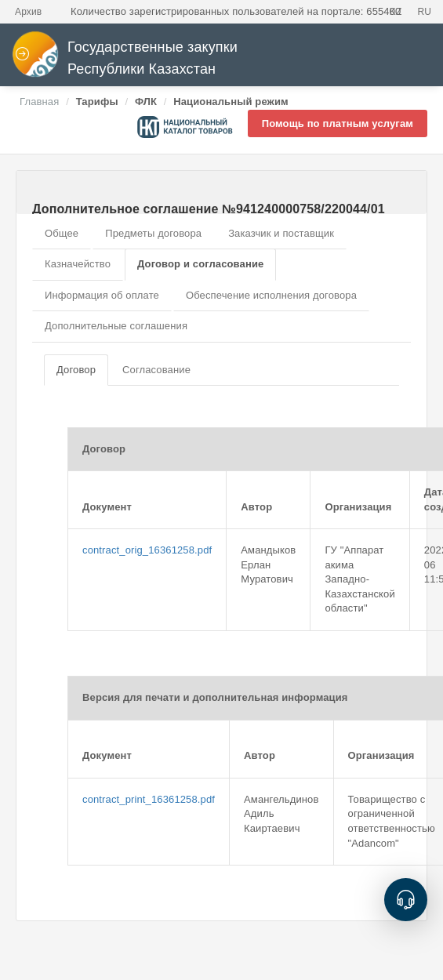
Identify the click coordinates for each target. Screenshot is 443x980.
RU (424, 12)
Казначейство (78, 264)
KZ (396, 12)
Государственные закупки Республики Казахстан (125, 58)
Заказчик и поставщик (281, 233)
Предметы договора (153, 233)
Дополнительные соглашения (116, 326)
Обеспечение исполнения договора (271, 295)
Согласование (156, 370)
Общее (62, 233)
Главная (39, 102)
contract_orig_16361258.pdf (147, 550)
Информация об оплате (102, 295)
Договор (76, 370)
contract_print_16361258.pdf (149, 799)
